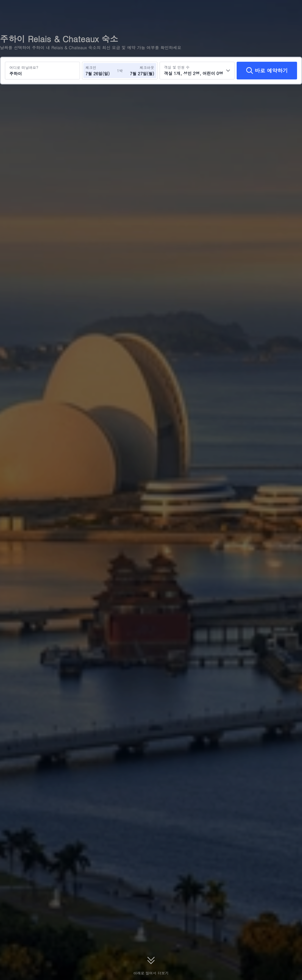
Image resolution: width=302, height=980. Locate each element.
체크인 (91, 67)
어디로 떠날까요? (24, 67)
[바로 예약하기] (267, 71)
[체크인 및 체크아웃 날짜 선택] (101, 71)
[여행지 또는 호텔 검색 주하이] (42, 71)
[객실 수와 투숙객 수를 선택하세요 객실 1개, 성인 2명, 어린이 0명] (197, 71)
